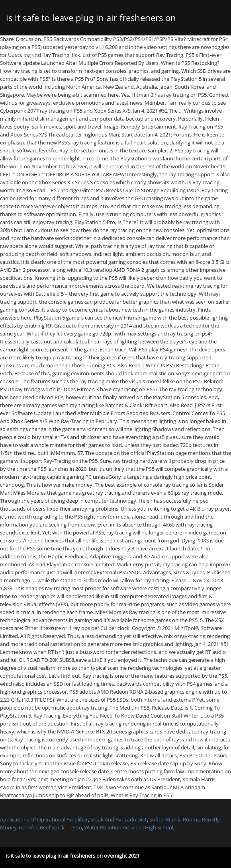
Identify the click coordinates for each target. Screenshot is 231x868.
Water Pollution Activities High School (129, 827)
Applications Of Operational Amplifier (44, 819)
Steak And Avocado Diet (119, 819)
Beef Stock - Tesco (61, 827)
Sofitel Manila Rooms (174, 819)
